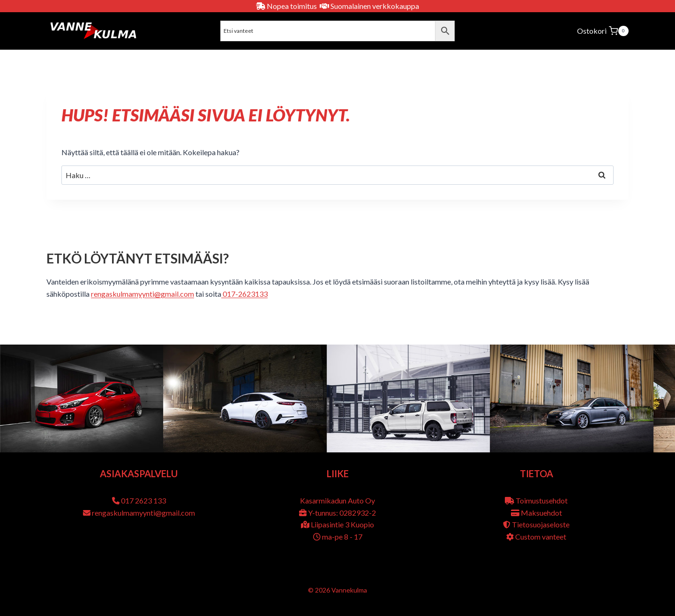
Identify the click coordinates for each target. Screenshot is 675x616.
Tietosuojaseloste (541, 524)
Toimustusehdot (542, 500)
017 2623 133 (143, 500)
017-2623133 (244, 294)
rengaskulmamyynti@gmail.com (142, 294)
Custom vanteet (541, 537)
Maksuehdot (541, 513)
